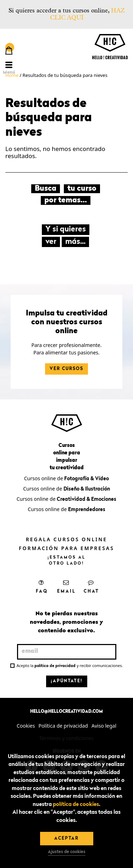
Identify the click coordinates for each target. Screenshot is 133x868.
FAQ (42, 587)
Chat (92, 587)
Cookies (26, 726)
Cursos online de (66, 478)
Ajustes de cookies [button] (67, 852)
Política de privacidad (63, 726)
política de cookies (76, 805)
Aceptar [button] (66, 839)
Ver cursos (66, 369)
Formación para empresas (66, 548)
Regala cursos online (66, 539)
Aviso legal (104, 726)
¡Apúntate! (67, 681)
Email (66, 587)
